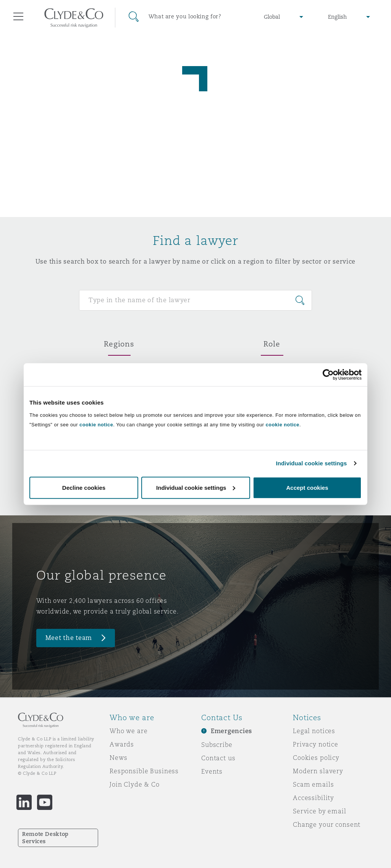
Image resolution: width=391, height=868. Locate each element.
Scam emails (313, 784)
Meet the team (69, 638)
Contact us (218, 758)
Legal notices (314, 731)
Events (212, 771)
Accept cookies (307, 487)
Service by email (320, 811)
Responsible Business (144, 771)
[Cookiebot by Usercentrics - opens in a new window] (328, 375)
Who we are (129, 731)
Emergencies (231, 731)
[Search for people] (195, 300)
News (118, 758)
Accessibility (313, 798)
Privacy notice (316, 744)
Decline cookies (84, 487)
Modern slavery (318, 771)
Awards (122, 744)
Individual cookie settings (312, 463)
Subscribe (217, 745)
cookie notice (96, 424)
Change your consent (327, 824)
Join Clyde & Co (135, 784)
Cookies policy (316, 758)
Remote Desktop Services (45, 838)
